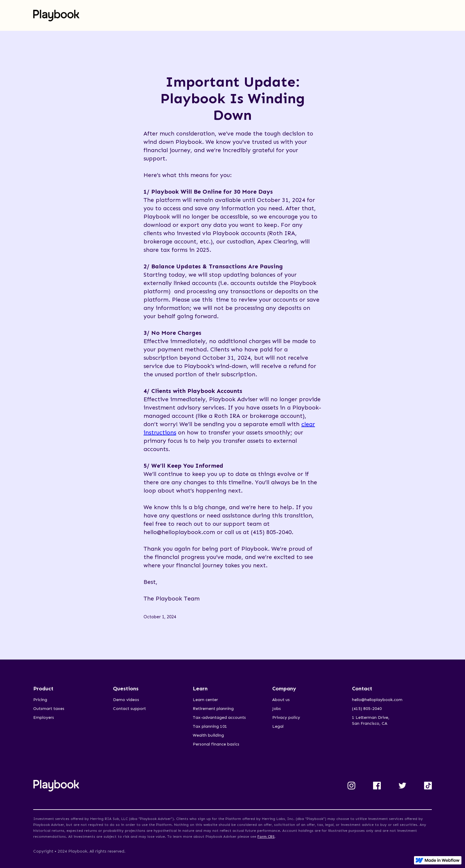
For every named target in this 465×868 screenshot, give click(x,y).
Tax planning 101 (210, 726)
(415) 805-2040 (367, 709)
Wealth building (208, 735)
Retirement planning (213, 709)
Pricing (40, 700)
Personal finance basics (216, 744)
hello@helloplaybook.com (377, 700)
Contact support (129, 709)
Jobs (277, 709)
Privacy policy (286, 718)
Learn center (205, 700)
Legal (278, 726)
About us (281, 700)
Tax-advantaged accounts (219, 718)
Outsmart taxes (49, 709)
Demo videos (126, 700)
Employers (44, 718)
